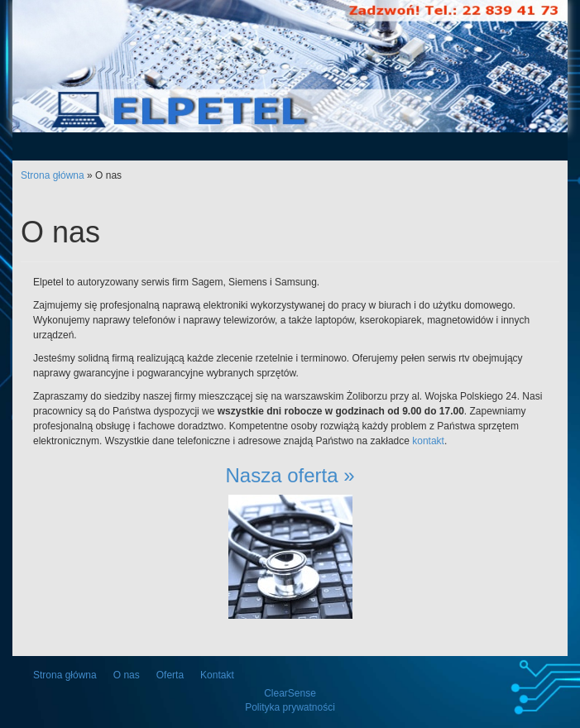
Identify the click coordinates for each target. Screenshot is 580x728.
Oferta (170, 675)
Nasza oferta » (290, 475)
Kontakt (217, 675)
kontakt (428, 441)
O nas (127, 675)
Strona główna (53, 175)
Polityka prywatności (290, 707)
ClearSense (290, 693)
